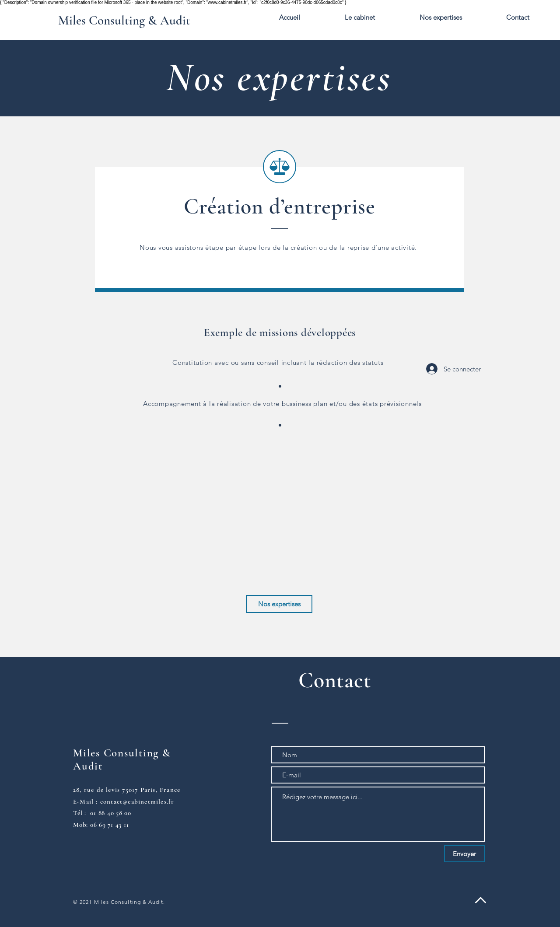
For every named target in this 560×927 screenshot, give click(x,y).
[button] (441, 17)
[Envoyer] (464, 854)
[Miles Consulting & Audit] (124, 21)
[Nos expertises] (279, 604)
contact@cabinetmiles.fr (137, 801)
